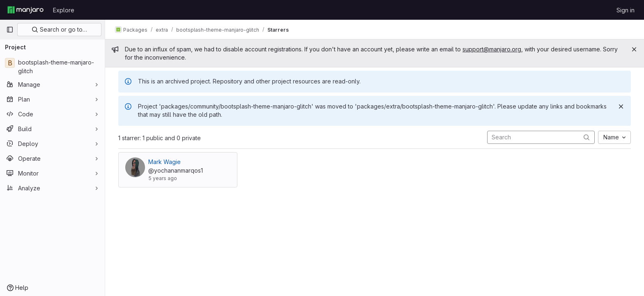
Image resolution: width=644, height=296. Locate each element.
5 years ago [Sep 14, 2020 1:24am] (163, 178)
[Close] (634, 49)
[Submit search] (586, 137)
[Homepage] (25, 10)
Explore (64, 10)
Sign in (626, 10)
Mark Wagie (164, 162)
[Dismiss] (621, 106)
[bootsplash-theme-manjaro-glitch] (52, 67)
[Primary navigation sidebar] (10, 30)
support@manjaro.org (492, 49)
